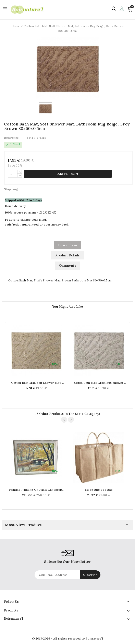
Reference (11, 138)
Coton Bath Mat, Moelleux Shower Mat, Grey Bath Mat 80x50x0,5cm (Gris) (99, 383)
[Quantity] (13, 174)
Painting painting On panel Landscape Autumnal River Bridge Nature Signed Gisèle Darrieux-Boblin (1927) (36, 490)
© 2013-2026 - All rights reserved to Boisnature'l (68, 639)
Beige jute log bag (99, 490)
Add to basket (68, 174)
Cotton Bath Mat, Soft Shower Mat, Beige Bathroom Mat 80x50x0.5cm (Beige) (36, 383)
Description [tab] (67, 245)
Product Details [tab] (67, 255)
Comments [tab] (67, 265)
